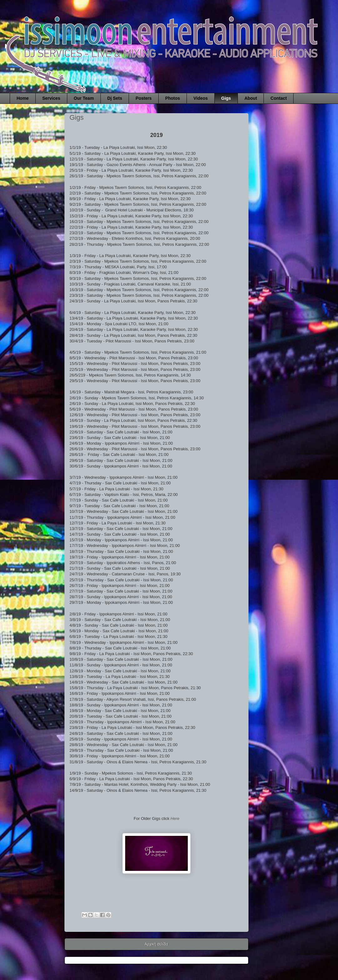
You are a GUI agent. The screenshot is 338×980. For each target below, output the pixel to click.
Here (175, 818)
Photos (173, 98)
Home (23, 98)
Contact (279, 98)
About (251, 98)
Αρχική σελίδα (157, 944)
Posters (143, 98)
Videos (201, 98)
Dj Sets (115, 98)
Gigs (226, 98)
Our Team (84, 98)
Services (51, 98)
